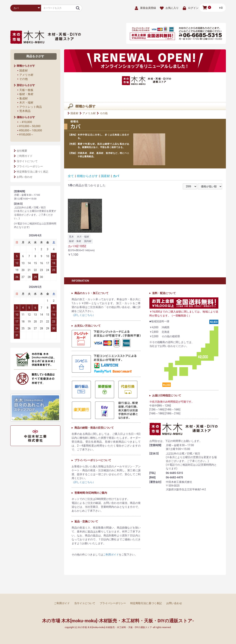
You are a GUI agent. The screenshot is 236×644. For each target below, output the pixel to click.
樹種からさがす (87, 176)
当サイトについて (27, 161)
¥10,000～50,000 (30, 126)
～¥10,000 (26, 122)
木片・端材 (26, 103)
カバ (116, 176)
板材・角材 (26, 94)
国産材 (24, 71)
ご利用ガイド (25, 156)
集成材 (24, 98)
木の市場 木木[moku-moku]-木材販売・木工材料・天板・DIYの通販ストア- (118, 621)
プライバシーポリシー (30, 166)
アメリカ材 (26, 75)
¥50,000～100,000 (31, 130)
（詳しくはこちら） (83, 315)
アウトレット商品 (31, 107)
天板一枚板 (26, 90)
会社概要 (22, 151)
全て (71, 176)
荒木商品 (25, 111)
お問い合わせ (25, 177)
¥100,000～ (26, 135)
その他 (24, 79)
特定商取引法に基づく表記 (32, 172)
